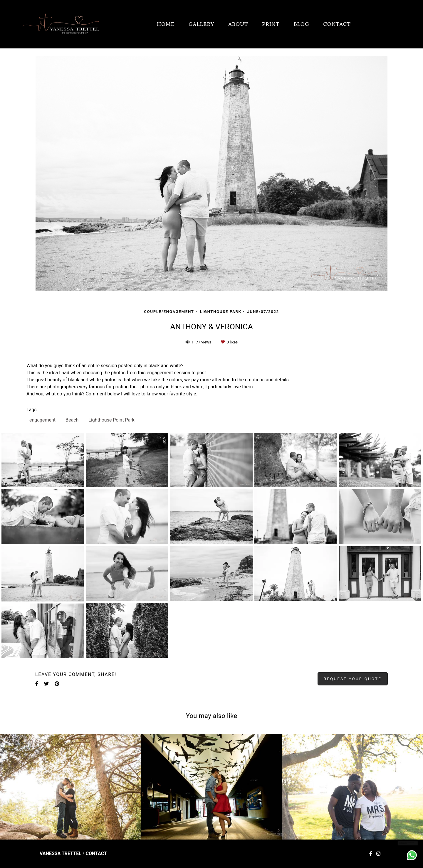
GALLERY (202, 24)
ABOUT (238, 24)
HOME (166, 24)
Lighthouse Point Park (111, 420)
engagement (42, 420)
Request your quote (353, 679)
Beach (72, 420)
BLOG (301, 24)
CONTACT (337, 24)
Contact (96, 854)
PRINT (271, 24)
